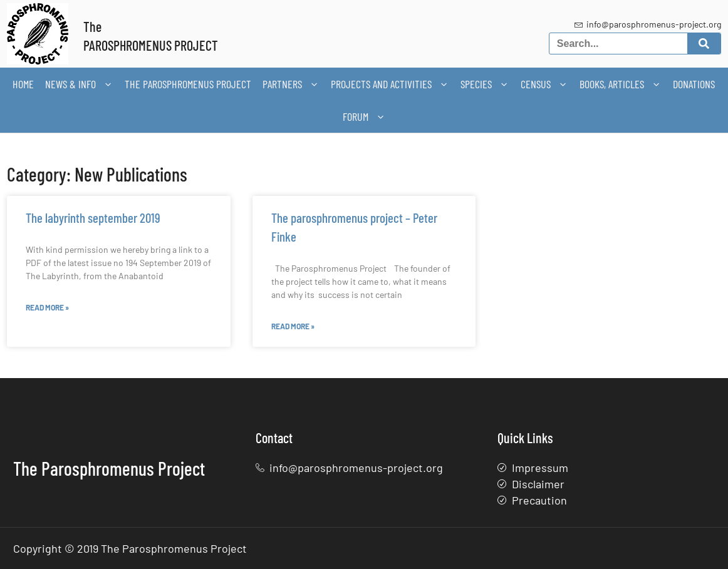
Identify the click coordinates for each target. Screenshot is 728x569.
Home (23, 84)
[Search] (704, 44)
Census (544, 84)
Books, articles (621, 84)
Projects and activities (390, 84)
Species (485, 84)
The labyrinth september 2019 (93, 218)
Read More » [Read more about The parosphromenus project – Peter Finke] (293, 326)
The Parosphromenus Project (188, 84)
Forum (364, 116)
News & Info (79, 84)
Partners (291, 84)
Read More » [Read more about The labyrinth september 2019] (47, 307)
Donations (694, 84)
